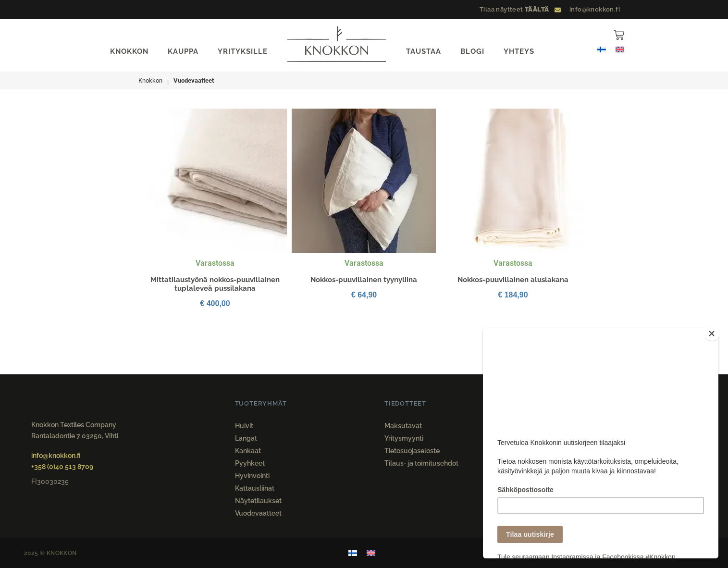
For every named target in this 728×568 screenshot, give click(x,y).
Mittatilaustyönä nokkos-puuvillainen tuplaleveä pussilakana (215, 284)
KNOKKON (129, 51)
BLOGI (472, 51)
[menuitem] (602, 49)
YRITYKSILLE (243, 51)
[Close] (716, 330)
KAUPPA (183, 51)
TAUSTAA (424, 51)
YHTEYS (519, 51)
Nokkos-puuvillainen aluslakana (513, 280)
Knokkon (150, 80)
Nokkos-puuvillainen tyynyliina (364, 280)
